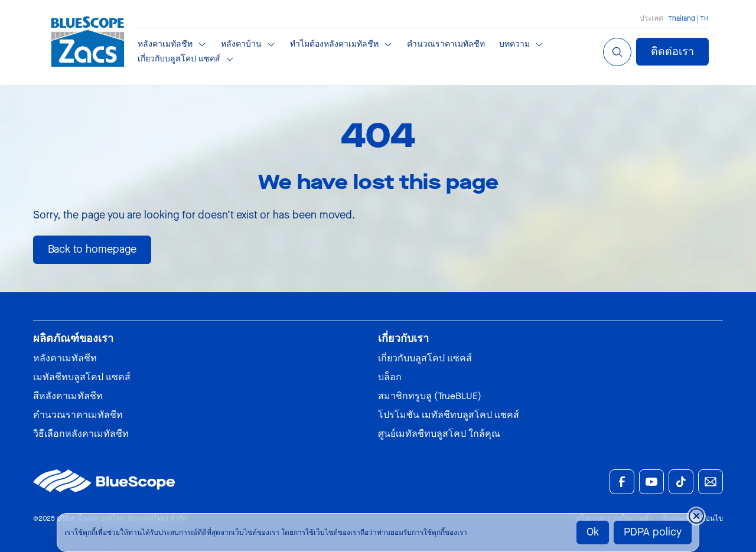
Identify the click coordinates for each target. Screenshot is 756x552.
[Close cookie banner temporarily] (696, 516)
